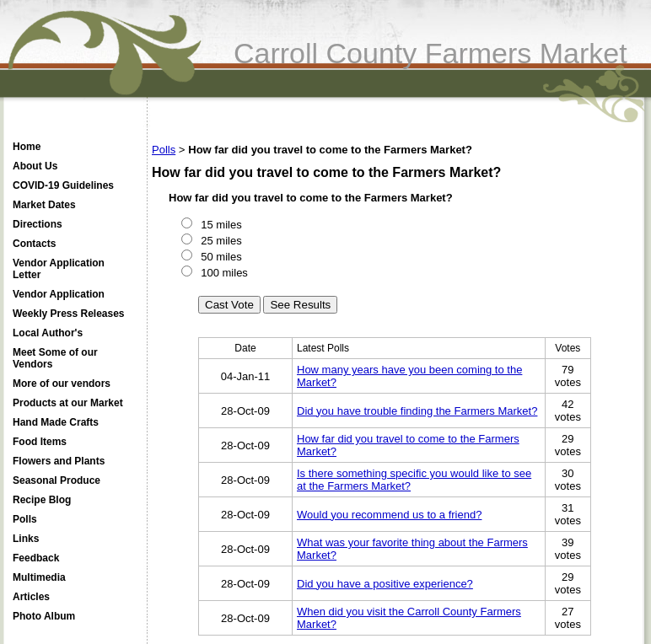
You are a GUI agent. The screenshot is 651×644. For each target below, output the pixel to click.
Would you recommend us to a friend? (389, 515)
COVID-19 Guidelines (63, 185)
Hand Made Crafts (56, 422)
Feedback (36, 558)
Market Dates (44, 205)
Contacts (34, 244)
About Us (35, 166)
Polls (25, 519)
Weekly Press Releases (69, 314)
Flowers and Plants (59, 461)
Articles (31, 597)
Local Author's (48, 333)
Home (27, 147)
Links (26, 539)
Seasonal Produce (56, 480)
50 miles (220, 257)
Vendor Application (59, 294)
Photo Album (44, 616)
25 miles (220, 241)
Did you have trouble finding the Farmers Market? (417, 411)
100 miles (223, 273)
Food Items (40, 442)
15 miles (220, 225)
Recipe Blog (42, 500)
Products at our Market (68, 403)
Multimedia (39, 577)
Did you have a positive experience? (385, 584)
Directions (38, 224)
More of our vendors (62, 384)
